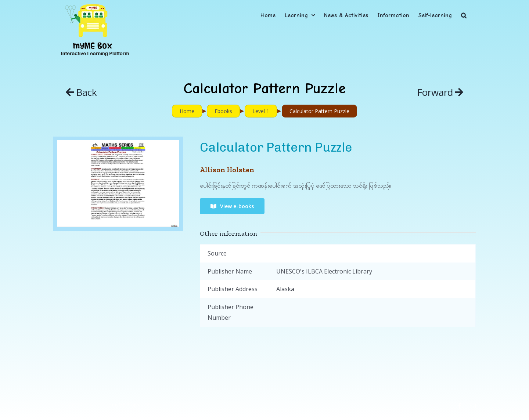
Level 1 (261, 111)
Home (187, 111)
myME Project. (127, 405)
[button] (464, 15)
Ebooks (223, 111)
